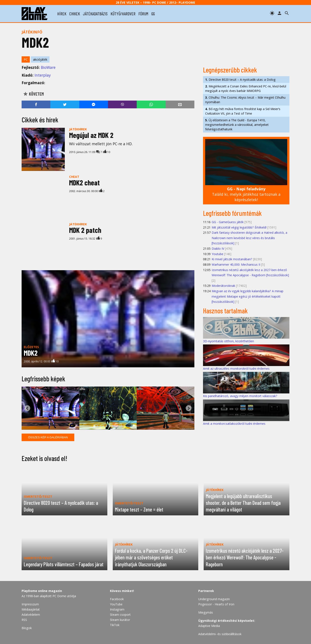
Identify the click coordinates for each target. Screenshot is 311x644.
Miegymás (206, 612)
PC (26, 59)
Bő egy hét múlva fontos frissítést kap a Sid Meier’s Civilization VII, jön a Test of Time (243, 111)
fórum (143, 14)
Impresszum (30, 604)
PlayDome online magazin (42, 591)
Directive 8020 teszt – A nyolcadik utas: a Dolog (240, 80)
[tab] (94, 426)
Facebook (117, 599)
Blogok (27, 628)
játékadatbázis (95, 14)
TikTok (115, 625)
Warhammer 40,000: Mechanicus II (236, 264)
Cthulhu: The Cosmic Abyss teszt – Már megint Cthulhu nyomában (245, 100)
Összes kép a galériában (48, 437)
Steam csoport (120, 615)
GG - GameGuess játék (228, 222)
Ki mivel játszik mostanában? (232, 259)
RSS (24, 620)
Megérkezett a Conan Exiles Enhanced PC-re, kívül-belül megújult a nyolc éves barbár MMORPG (246, 88)
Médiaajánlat (31, 609)
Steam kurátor (120, 620)
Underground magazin (214, 599)
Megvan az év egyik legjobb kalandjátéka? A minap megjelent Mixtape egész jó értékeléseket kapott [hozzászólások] (248, 296)
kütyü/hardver (123, 14)
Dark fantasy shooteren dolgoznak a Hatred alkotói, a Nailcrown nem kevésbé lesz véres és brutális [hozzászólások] (249, 238)
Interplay (43, 75)
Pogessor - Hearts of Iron (216, 604)
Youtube (217, 254)
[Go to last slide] (27, 408)
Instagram (117, 609)
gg (153, 14)
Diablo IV (218, 249)
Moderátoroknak (223, 286)
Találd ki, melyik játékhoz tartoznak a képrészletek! (246, 194)
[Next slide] (189, 408)
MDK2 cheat (84, 182)
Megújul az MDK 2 (91, 135)
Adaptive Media (209, 626)
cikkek (75, 14)
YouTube (116, 604)
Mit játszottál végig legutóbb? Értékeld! (239, 227)
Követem (33, 94)
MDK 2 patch (85, 230)
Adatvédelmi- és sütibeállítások (220, 634)
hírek (62, 14)
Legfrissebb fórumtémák (232, 213)
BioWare (48, 67)
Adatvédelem (31, 615)
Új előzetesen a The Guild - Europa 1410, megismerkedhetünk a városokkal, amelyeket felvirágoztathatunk (237, 125)
